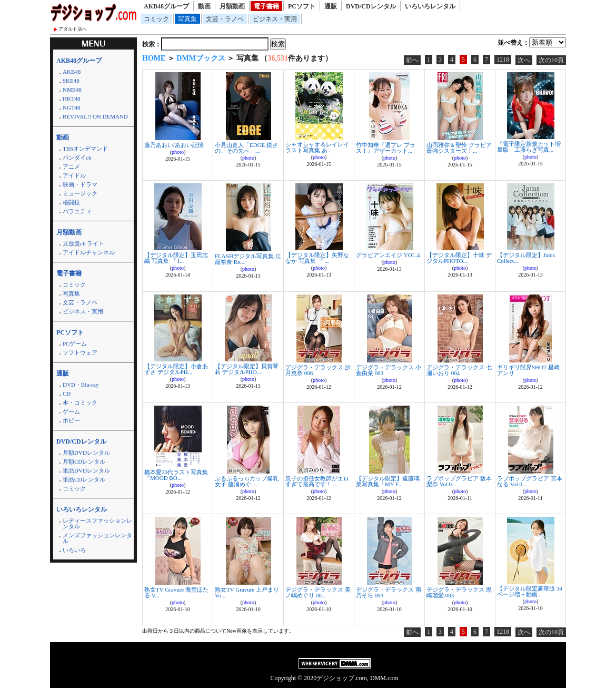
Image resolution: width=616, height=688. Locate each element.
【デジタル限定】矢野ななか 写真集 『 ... (317, 258)
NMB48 (72, 90)
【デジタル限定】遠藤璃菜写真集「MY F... (388, 481)
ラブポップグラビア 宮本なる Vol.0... (530, 481)
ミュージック (80, 193)
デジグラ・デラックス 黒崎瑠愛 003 (459, 592)
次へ (524, 60)
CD (67, 394)
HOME (154, 58)
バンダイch (77, 158)
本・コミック (80, 402)
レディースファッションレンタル (97, 523)
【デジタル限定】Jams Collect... (526, 258)
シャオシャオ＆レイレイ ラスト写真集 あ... (317, 147)
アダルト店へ (73, 29)
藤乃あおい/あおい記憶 (174, 145)
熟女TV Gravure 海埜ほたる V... (176, 592)
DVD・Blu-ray (81, 385)
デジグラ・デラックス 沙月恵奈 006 (318, 370)
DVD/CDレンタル (371, 6)
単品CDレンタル (84, 479)
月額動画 (232, 6)
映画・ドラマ (80, 184)
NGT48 (72, 107)
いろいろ (74, 550)
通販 (331, 6)
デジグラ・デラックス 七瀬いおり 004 (459, 370)
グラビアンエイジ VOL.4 (388, 255)
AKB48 (72, 72)
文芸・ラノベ (225, 19)
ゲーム (71, 411)
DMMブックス (201, 58)
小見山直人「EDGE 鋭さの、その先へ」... (246, 148)
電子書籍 (266, 6)
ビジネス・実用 (275, 19)
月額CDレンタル (84, 461)
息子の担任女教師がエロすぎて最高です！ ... (317, 481)
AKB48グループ (166, 6)
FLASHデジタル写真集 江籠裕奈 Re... (248, 259)
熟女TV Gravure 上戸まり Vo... (247, 592)
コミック (156, 19)
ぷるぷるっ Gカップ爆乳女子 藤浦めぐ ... (247, 481)
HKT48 (72, 99)
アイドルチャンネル (89, 252)
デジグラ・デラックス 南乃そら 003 (389, 592)
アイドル (74, 175)
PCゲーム (75, 343)
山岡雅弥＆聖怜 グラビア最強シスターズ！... (459, 148)
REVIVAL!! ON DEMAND (95, 116)
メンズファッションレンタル (97, 538)
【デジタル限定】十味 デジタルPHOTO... (459, 258)
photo (178, 152)
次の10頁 (551, 60)
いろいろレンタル (430, 6)
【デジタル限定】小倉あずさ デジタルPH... (176, 369)
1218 (503, 60)
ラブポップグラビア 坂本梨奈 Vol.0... (459, 481)
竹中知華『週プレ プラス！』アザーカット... (386, 148)
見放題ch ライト (83, 243)
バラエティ (77, 211)
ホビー (71, 420)
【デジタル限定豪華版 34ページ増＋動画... (530, 591)
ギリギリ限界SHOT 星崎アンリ (528, 370)
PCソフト (302, 6)
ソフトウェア (80, 352)
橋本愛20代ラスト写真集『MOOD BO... (176, 475)
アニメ (71, 166)
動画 (204, 6)
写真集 (187, 19)
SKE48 (71, 81)
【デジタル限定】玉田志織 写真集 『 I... (176, 258)
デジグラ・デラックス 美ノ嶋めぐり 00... (318, 592)
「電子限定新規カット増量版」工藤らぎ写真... (529, 147)
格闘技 (71, 202)
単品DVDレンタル (86, 470)
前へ (412, 60)
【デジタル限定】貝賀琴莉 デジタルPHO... (247, 369)
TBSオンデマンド (85, 149)
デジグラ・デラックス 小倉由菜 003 (389, 370)
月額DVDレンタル (86, 453)
